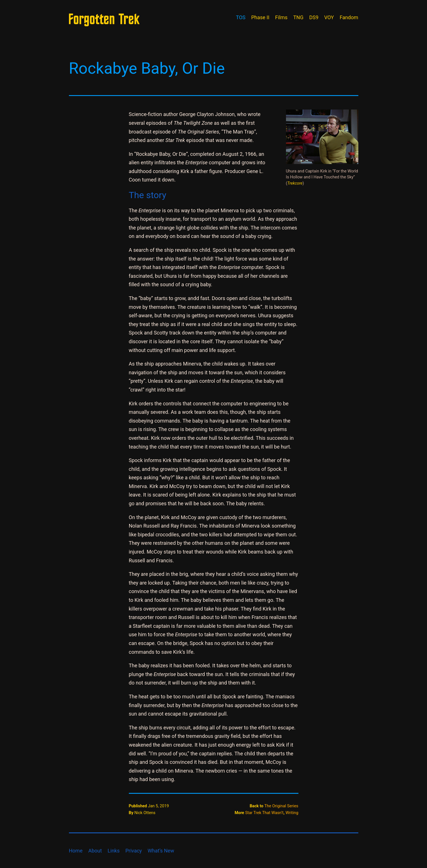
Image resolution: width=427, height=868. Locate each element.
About (95, 851)
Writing (292, 813)
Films (281, 17)
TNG (298, 17)
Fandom (349, 17)
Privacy (134, 851)
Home (76, 851)
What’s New (161, 851)
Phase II (260, 17)
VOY (329, 17)
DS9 (314, 17)
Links (114, 851)
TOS (241, 17)
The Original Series (281, 806)
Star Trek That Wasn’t (264, 813)
